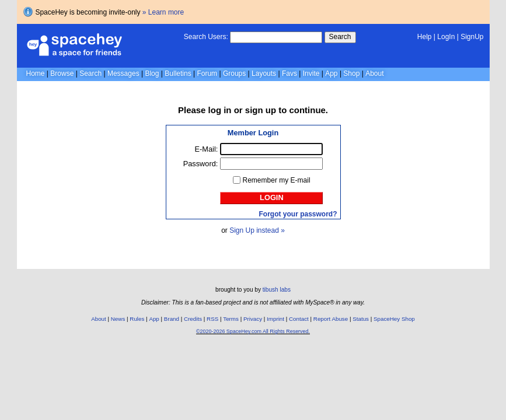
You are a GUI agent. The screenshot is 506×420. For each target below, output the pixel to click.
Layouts (264, 73)
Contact (299, 319)
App (331, 73)
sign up (261, 110)
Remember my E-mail (277, 180)
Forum (207, 73)
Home (36, 73)
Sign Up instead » (257, 230)
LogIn (446, 37)
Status (361, 319)
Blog (152, 73)
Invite (311, 73)
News (118, 319)
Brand (172, 319)
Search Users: (206, 37)
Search (340, 37)
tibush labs (277, 290)
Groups (234, 73)
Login (272, 197)
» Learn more (163, 12)
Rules (137, 319)
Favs (289, 73)
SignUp (472, 37)
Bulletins (178, 73)
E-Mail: (207, 149)
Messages (123, 73)
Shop (351, 73)
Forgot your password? (298, 214)
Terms (231, 319)
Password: (201, 164)
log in (220, 110)
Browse (62, 73)
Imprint (275, 319)
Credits (193, 319)
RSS (212, 319)
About (374, 73)
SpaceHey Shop (394, 319)
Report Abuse (331, 319)
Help (425, 37)
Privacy (253, 319)
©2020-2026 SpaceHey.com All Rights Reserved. (253, 331)
